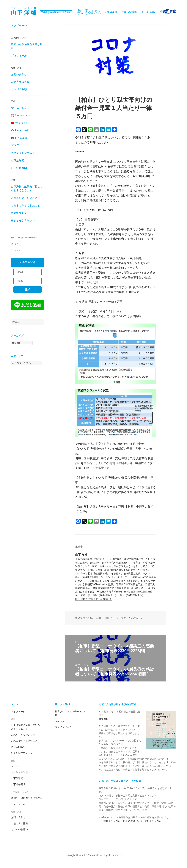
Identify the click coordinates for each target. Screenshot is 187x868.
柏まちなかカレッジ (23, 220)
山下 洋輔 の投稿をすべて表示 (92, 599)
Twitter (21, 108)
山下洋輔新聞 (19, 168)
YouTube (21, 123)
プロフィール (19, 56)
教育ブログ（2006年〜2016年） (24, 238)
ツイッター (16, 244)
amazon (103, 719)
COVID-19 (137, 618)
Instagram (23, 115)
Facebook (22, 130)
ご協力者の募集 (129, 12)
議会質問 (19, 213)
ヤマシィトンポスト (23, 153)
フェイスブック (17, 250)
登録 (27, 290)
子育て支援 (120, 618)
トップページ (19, 26)
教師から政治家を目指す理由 (27, 46)
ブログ (15, 145)
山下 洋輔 (104, 618)
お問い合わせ (111, 12)
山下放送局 (18, 160)
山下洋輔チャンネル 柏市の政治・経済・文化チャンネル (130, 821)
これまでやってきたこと (26, 205)
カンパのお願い (149, 12)
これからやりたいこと (24, 198)
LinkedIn (22, 138)
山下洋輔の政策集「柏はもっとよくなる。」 (27, 188)
